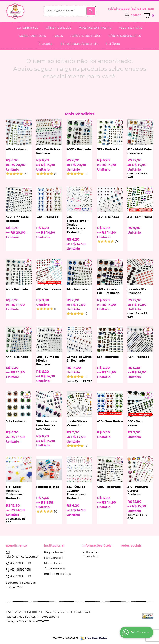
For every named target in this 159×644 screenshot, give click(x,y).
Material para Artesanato (80, 44)
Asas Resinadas (131, 28)
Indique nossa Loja (57, 574)
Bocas (58, 36)
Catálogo (113, 44)
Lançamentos (27, 28)
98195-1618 (142, 9)
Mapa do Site (53, 563)
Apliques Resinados (86, 36)
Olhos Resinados (58, 28)
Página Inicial (54, 552)
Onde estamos (55, 569)
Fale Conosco (54, 558)
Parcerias (46, 44)
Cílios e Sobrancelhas (125, 36)
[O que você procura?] (91, 11)
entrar (136, 15)
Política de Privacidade (91, 554)
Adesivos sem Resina (95, 28)
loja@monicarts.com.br (22, 557)
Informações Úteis (97, 546)
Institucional (54, 546)
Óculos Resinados (32, 36)
